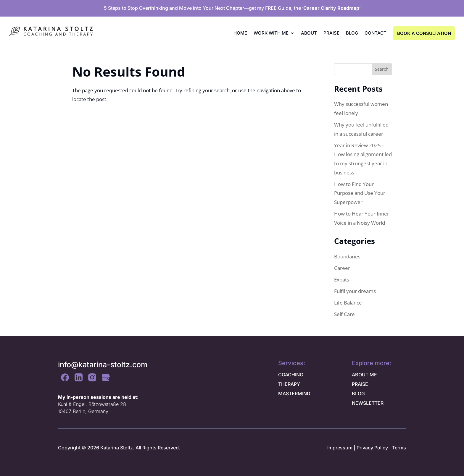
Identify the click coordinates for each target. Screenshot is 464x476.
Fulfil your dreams (355, 291)
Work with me (271, 33)
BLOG (358, 394)
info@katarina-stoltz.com (103, 365)
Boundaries (347, 256)
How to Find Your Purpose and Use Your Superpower (360, 193)
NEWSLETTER (368, 403)
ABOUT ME (364, 375)
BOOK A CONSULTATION (424, 33)
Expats (342, 280)
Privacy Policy (372, 448)
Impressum (340, 448)
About (309, 33)
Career (342, 268)
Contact (376, 33)
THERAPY (289, 384)
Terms (399, 448)
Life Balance (348, 303)
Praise (331, 33)
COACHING (291, 375)
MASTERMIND (294, 394)
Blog (352, 33)
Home (240, 33)
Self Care (344, 314)
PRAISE (360, 384)
